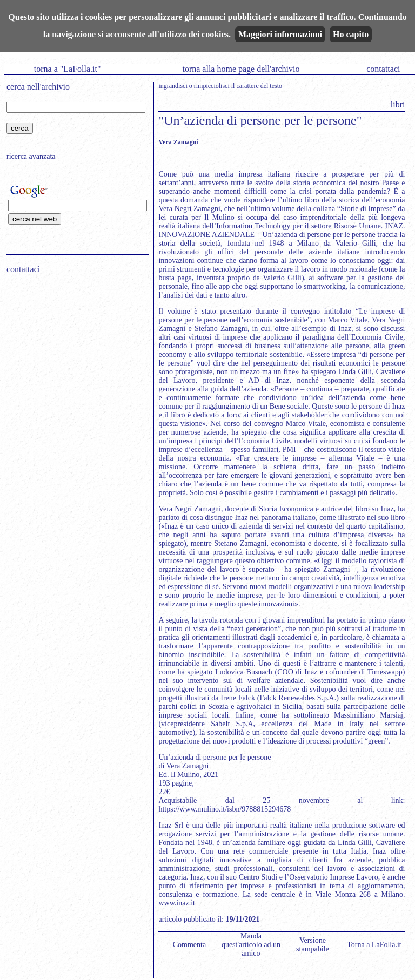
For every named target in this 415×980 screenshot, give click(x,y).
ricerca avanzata (31, 156)
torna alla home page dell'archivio (241, 69)
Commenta (189, 945)
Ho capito (351, 34)
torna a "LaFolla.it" (68, 69)
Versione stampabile (313, 945)
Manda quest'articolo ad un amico (251, 945)
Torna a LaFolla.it (374, 945)
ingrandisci (173, 86)
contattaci (383, 69)
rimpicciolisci (212, 86)
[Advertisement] (74, 352)
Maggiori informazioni (280, 34)
